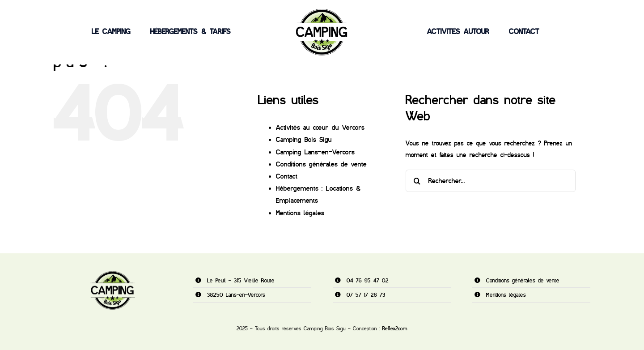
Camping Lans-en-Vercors (315, 152)
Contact (287, 176)
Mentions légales (300, 213)
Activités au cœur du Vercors (320, 128)
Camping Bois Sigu (304, 140)
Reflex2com (395, 329)
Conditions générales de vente (321, 164)
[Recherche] (417, 181)
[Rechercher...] (491, 181)
